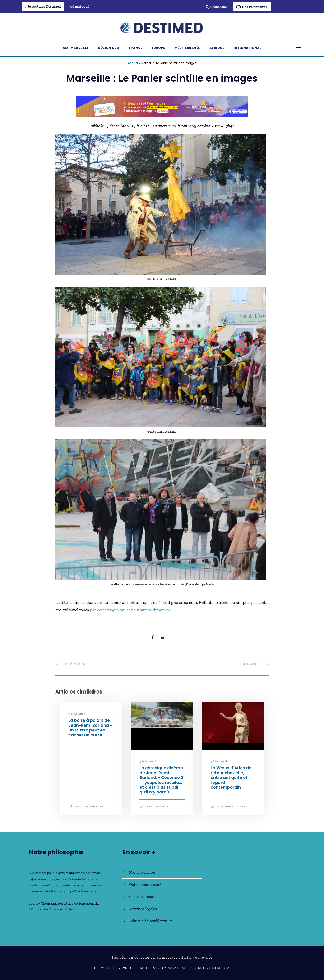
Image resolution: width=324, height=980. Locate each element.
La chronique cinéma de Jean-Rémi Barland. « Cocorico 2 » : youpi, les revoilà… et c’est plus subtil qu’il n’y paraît (161, 780)
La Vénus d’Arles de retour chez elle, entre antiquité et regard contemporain (231, 778)
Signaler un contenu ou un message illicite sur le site (162, 958)
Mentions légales (143, 909)
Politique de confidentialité (151, 921)
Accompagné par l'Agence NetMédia (191, 968)
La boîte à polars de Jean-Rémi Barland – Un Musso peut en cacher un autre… (90, 728)
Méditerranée (187, 48)
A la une (82, 806)
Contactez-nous (142, 897)
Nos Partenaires (252, 7)
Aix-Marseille (76, 48)
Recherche (216, 7)
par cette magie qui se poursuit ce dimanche (130, 610)
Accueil (133, 63)
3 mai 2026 (219, 761)
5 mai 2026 (148, 761)
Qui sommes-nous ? (145, 884)
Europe (158, 48)
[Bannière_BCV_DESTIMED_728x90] (162, 106)
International (248, 48)
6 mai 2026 (77, 714)
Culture (97, 806)
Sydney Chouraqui (43, 903)
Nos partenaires (142, 872)
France (136, 48)
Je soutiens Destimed (43, 6)
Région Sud (109, 48)
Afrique (217, 48)
